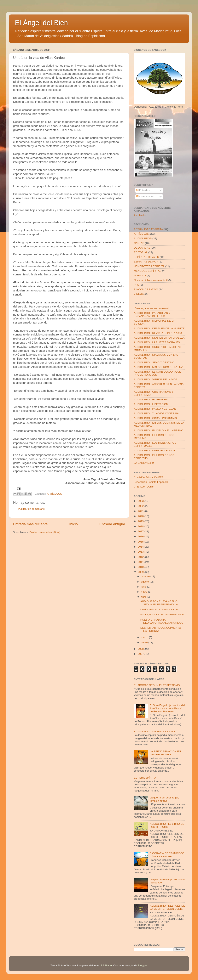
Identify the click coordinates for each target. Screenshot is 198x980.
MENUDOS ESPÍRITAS (148, 271)
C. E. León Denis (144, 487)
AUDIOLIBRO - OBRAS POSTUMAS (155, 418)
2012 (141, 557)
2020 (141, 516)
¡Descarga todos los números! (151, 308)
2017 (141, 531)
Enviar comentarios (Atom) (45, 532)
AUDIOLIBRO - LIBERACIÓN (151, 404)
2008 (141, 649)
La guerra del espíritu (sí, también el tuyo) (164, 799)
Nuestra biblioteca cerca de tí (151, 280)
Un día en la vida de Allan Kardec (160, 609)
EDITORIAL (141, 252)
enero (145, 642)
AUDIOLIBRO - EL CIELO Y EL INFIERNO (159, 430)
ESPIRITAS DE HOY (146, 262)
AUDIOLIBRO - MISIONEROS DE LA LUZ (158, 367)
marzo (145, 637)
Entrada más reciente (30, 524)
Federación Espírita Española (151, 482)
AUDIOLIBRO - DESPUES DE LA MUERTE (159, 328)
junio (144, 587)
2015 (141, 542)
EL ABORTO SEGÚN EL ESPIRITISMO (157, 685)
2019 (141, 521)
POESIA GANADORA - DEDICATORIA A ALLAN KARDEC (162, 621)
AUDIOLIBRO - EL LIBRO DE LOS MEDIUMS (167, 825)
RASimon (106, 965)
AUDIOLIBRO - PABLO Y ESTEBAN (155, 409)
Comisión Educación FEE (149, 477)
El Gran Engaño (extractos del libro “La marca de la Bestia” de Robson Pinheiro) (167, 708)
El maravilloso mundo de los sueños (155, 732)
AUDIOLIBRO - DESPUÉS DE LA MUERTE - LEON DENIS (167, 907)
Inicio (73, 524)
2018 (141, 526)
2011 (141, 562)
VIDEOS (139, 294)
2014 (141, 547)
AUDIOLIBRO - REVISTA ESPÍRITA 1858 (158, 333)
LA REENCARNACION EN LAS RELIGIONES (165, 753)
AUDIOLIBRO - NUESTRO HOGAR (155, 451)
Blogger (142, 965)
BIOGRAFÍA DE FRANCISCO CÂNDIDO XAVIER (167, 855)
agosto (145, 582)
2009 (141, 572)
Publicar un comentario (31, 509)
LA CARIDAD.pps (144, 463)
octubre (146, 576)
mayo (145, 592)
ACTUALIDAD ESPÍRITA (148, 229)
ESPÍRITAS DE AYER (146, 257)
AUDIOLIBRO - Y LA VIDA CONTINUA (156, 413)
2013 (141, 552)
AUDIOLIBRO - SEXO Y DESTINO (154, 362)
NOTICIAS (140, 276)
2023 (141, 501)
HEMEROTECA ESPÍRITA (149, 266)
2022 (141, 506)
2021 (141, 511)
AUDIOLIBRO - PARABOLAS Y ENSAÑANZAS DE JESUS (152, 315)
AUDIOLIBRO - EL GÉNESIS (151, 400)
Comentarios (145, 197)
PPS (136, 285)
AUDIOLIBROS (143, 238)
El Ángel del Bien (41, 23)
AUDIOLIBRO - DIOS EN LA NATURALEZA (159, 338)
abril (144, 597)
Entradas (143, 190)
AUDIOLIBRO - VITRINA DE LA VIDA (156, 379)
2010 (141, 567)
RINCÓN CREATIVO (146, 289)
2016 (141, 536)
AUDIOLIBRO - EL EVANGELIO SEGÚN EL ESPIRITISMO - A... (160, 603)
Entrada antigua (112, 524)
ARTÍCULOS (54, 494)
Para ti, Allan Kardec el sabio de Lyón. (162, 614)
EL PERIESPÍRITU (145, 778)
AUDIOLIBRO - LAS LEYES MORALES (157, 342)
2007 (141, 654)
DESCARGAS (142, 248)
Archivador (140, 215)
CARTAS (139, 243)
